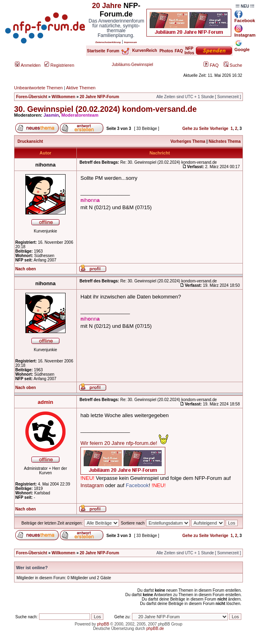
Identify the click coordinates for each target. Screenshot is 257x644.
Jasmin (51, 115)
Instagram (92, 485)
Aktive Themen (81, 88)
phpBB (103, 624)
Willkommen (63, 97)
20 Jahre (107, 6)
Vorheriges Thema (188, 141)
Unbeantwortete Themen (38, 88)
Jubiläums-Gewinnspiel (133, 65)
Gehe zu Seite (195, 129)
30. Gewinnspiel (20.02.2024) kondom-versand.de (105, 109)
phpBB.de (155, 629)
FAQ (211, 65)
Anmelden (28, 65)
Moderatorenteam (80, 115)
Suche (233, 65)
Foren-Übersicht (32, 97)
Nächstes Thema (225, 141)
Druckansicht (30, 141)
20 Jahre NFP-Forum (99, 97)
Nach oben (26, 269)
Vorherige (219, 129)
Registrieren (59, 65)
